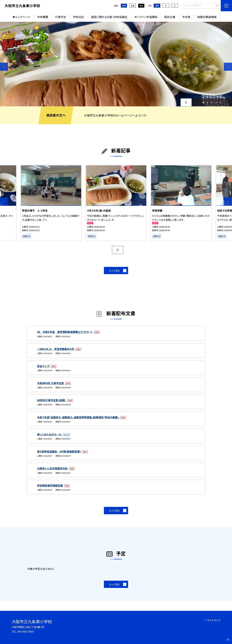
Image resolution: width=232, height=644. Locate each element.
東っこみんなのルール (50, 434)
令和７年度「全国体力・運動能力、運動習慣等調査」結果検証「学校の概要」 (78, 417)
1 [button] (203, 102)
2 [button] (208, 102)
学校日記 (78, 17)
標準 (157, 6)
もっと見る (114, 271)
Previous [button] (4, 67)
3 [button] (212, 102)
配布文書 (170, 17)
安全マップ (43, 366)
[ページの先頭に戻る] (228, 640)
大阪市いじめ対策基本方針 (53, 468)
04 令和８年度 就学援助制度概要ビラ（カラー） (65, 332)
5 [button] (220, 102)
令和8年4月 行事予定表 (51, 383)
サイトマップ (214, 620)
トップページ (23, 17)
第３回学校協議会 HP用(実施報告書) (59, 451)
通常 (124, 6)
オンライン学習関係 (146, 17)
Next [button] (228, 67)
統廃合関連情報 (207, 17)
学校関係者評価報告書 (50, 485)
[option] (116, 64)
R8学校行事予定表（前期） (52, 400)
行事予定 (61, 17)
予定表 (186, 17)
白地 (133, 6)
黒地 (141, 6)
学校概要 (43, 17)
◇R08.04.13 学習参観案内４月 (56, 349)
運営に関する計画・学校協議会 (109, 17)
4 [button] (216, 102)
